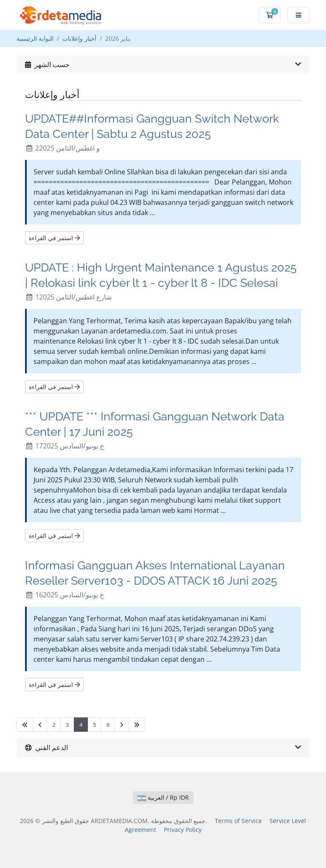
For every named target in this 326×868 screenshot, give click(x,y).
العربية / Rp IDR (163, 797)
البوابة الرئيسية (35, 38)
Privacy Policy (183, 830)
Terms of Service (238, 821)
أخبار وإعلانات (79, 38)
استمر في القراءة (54, 238)
